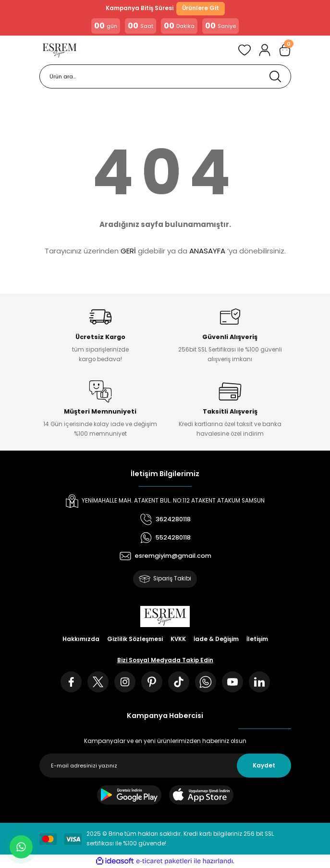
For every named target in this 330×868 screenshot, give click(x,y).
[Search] (165, 76)
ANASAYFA (207, 251)
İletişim (257, 639)
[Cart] (285, 50)
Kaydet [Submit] (264, 766)
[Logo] (60, 50)
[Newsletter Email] (165, 766)
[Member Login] (265, 50)
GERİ (128, 251)
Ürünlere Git (201, 8)
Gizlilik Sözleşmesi (135, 639)
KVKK (178, 639)
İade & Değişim (216, 639)
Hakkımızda (81, 639)
